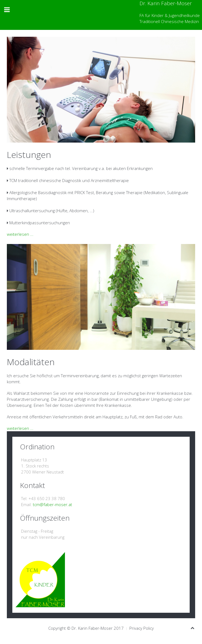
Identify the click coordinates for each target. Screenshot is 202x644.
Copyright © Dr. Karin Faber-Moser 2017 (86, 628)
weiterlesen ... (20, 234)
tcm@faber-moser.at (52, 504)
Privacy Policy (142, 628)
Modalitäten (31, 362)
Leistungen (29, 154)
